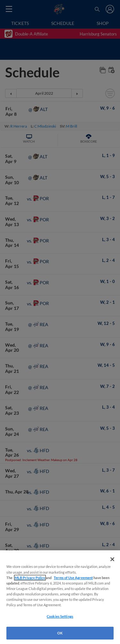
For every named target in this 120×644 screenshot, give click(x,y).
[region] (60, 597)
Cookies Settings (60, 616)
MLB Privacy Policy (30, 578)
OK (60, 633)
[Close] (112, 559)
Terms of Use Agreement (73, 578)
